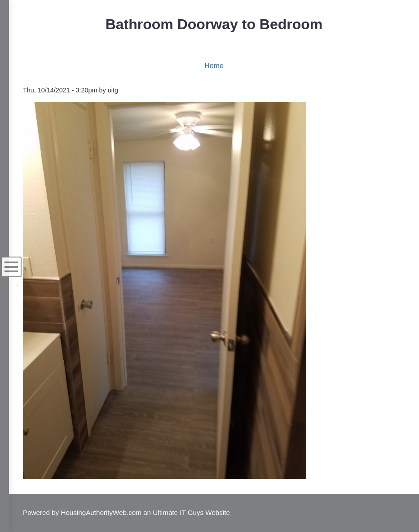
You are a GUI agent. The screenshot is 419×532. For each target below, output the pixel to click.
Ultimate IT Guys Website (191, 512)
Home (214, 66)
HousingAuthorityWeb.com (101, 512)
